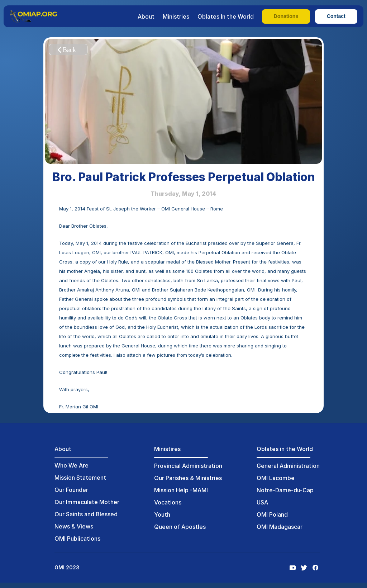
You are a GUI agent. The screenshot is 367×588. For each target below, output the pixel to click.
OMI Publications (77, 539)
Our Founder (71, 490)
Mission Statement (80, 478)
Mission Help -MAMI (181, 490)
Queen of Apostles (180, 527)
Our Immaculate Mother (87, 502)
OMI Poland (272, 514)
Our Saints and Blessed (86, 514)
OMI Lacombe (276, 478)
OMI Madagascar (280, 527)
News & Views (74, 526)
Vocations (168, 502)
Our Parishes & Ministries (188, 478)
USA (262, 502)
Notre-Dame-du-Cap (285, 490)
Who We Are (72, 465)
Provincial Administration (188, 466)
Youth (162, 514)
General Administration (288, 466)
